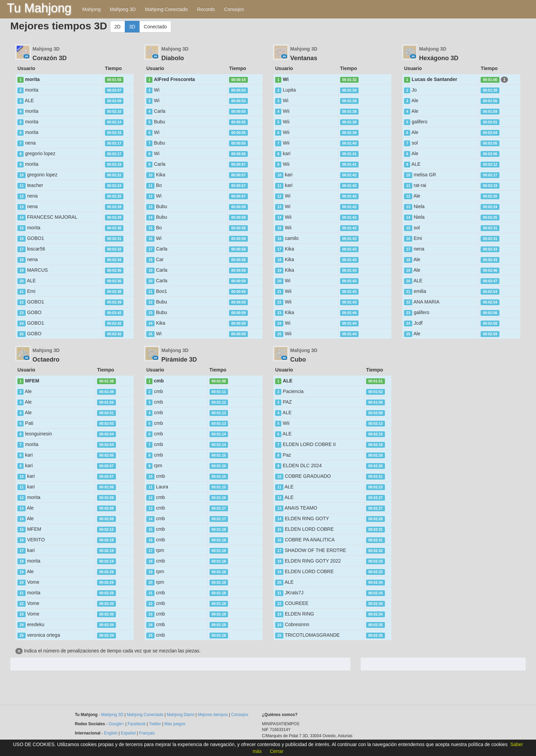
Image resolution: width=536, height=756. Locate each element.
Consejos (234, 9)
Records (206, 9)
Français (147, 733)
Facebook (137, 724)
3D (132, 27)
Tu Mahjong (39, 8)
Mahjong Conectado (166, 9)
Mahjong (92, 9)
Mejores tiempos (213, 715)
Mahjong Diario (181, 715)
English (111, 733)
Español (128, 733)
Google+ (117, 724)
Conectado (156, 27)
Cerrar (277, 751)
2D (118, 27)
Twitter (155, 724)
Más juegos (175, 724)
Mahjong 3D (123, 9)
